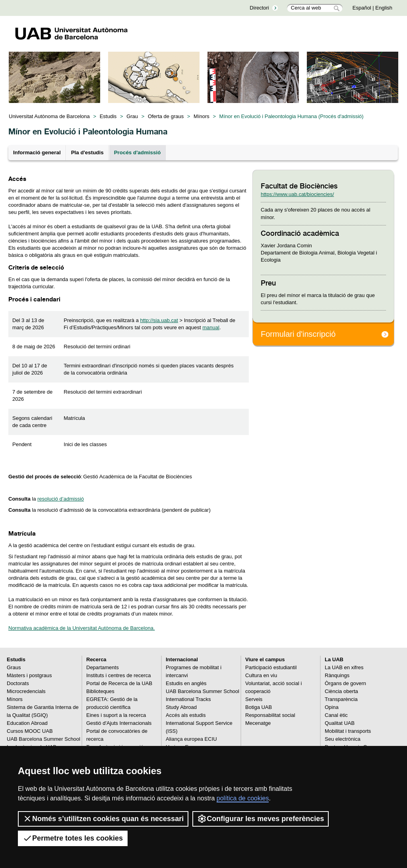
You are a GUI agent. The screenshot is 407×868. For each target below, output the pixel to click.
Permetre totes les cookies (73, 838)
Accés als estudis (186, 715)
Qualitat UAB (340, 723)
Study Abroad (181, 707)
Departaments (103, 667)
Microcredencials (26, 691)
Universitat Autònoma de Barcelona (49, 116)
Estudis (108, 116)
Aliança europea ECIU (191, 739)
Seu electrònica (343, 739)
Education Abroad (27, 723)
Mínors (202, 116)
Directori (259, 8)
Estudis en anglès (186, 683)
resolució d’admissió (61, 499)
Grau (132, 116)
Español (362, 8)
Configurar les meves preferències (261, 819)
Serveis (254, 699)
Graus (14, 667)
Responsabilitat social (270, 715)
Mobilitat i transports (348, 731)
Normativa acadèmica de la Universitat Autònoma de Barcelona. (82, 628)
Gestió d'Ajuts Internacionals (119, 723)
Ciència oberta (341, 691)
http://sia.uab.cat (159, 320)
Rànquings (337, 675)
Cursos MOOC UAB (30, 731)
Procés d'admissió (138, 152)
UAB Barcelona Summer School (44, 739)
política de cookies (243, 798)
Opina (332, 707)
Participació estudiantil (271, 667)
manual (211, 327)
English (384, 8)
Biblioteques (100, 691)
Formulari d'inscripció (298, 334)
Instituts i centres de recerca (119, 675)
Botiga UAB (259, 707)
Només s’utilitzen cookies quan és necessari (103, 819)
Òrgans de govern (345, 683)
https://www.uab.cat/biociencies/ (297, 194)
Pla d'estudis (87, 152)
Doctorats (18, 683)
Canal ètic (336, 715)
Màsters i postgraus (29, 675)
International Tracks (188, 699)
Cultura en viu (261, 675)
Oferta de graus (166, 116)
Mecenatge (258, 723)
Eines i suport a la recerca (116, 715)
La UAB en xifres (344, 667)
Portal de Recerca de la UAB (119, 683)
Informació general (37, 152)
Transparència (341, 699)
